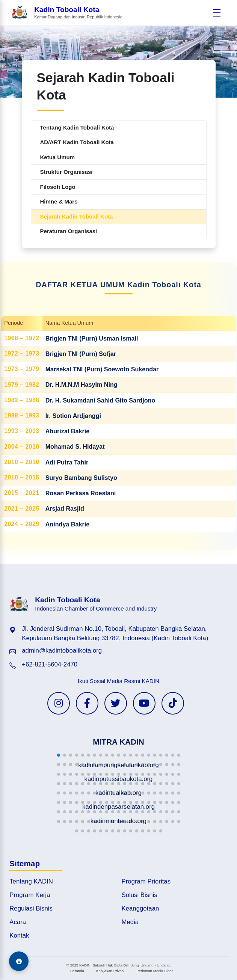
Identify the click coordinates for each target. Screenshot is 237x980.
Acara (18, 922)
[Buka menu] (217, 13)
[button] (59, 755)
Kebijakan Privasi (110, 971)
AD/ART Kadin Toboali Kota (77, 142)
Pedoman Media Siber (155, 971)
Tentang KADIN (31, 881)
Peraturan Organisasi (69, 231)
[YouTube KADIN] (144, 703)
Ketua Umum (58, 157)
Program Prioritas (146, 881)
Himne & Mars (59, 201)
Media (130, 922)
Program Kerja (30, 895)
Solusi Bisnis (140, 895)
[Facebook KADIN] (87, 703)
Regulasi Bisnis (31, 908)
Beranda (77, 971)
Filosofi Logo (58, 187)
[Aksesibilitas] (19, 961)
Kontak (19, 936)
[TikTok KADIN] (173, 703)
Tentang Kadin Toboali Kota (77, 127)
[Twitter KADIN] (116, 703)
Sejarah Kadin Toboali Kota (77, 216)
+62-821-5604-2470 (50, 664)
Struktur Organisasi (66, 172)
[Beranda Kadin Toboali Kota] (67, 13)
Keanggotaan (140, 908)
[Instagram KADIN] (59, 703)
